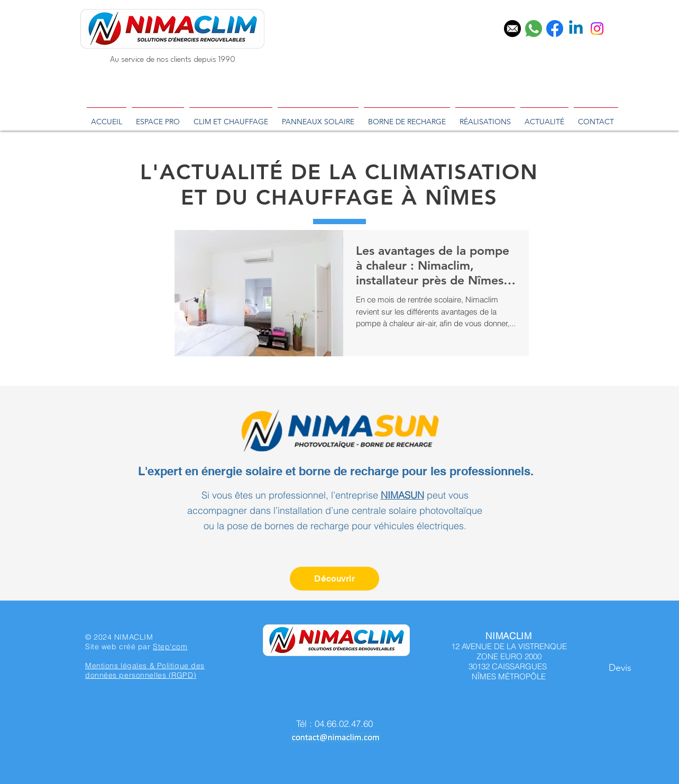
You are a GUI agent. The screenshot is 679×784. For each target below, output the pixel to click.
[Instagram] (597, 29)
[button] (620, 668)
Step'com (170, 647)
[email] (512, 29)
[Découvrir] (334, 579)
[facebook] (555, 29)
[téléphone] (534, 29)
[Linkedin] (576, 29)
